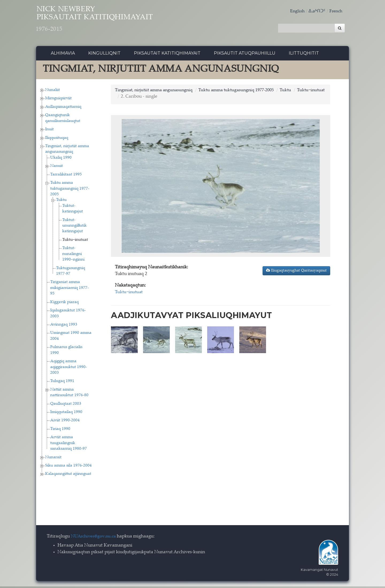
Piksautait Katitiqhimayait (167, 55)
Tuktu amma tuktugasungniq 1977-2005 (70, 190)
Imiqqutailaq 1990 (66, 413)
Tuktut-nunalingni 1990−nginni (73, 255)
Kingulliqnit (104, 55)
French (335, 11)
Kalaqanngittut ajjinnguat (68, 476)
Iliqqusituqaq (57, 139)
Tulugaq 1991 (62, 383)
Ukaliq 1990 (61, 159)
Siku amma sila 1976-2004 (68, 467)
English (296, 11)
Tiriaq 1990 (60, 430)
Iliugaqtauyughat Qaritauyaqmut (296, 272)
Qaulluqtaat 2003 (66, 405)
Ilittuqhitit (304, 55)
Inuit (49, 131)
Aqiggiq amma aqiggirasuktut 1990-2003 (69, 369)
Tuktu (61, 202)
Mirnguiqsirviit (58, 100)
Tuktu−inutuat (75, 241)
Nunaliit (53, 91)
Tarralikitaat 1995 (66, 176)
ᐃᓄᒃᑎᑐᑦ (316, 11)
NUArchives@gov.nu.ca (95, 538)
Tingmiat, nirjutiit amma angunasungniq (156, 92)
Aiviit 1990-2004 (65, 422)
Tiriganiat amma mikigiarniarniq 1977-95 (70, 289)
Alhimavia (63, 55)
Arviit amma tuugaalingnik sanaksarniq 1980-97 (69, 445)
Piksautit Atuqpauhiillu (245, 55)
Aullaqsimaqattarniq (63, 108)
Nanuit (57, 168)
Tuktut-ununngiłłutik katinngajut (74, 227)
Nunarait (53, 459)
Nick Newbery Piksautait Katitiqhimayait (109, 22)
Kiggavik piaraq (64, 303)
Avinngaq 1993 (64, 326)
